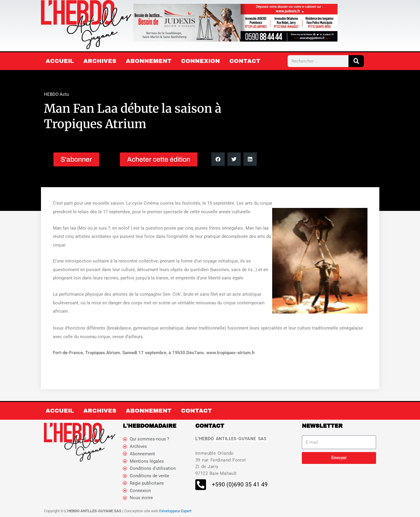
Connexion (201, 61)
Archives (100, 61)
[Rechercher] (356, 61)
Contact (245, 61)
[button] (218, 159)
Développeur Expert (175, 511)
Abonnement (149, 61)
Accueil (60, 61)
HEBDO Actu (56, 94)
